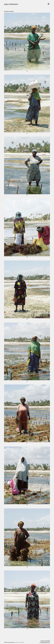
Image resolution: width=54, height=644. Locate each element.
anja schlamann (11, 4)
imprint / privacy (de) (20, 642)
